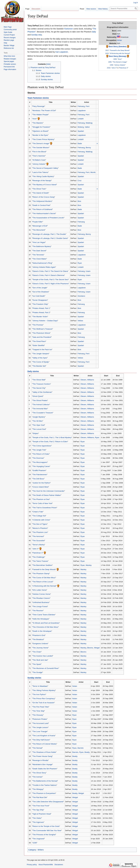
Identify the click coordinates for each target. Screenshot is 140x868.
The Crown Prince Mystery (43, 139)
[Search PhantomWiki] (124, 8)
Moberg (81, 127)
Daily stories (33, 371)
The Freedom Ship (40, 304)
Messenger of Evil (40, 226)
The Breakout (38, 639)
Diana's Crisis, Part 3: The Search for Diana (50, 271)
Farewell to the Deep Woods (120, 50)
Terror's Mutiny (39, 545)
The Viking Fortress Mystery (44, 690)
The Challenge (39, 557)
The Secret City (39, 388)
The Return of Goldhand (42, 209)
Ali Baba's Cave (39, 160)
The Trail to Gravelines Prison (45, 508)
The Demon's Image (120, 62)
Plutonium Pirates (40, 719)
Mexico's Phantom (40, 528)
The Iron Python (39, 694)
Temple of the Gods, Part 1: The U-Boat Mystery (52, 437)
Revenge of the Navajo (42, 181)
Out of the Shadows (41, 292)
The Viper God (39, 425)
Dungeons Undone (40, 644)
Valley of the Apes (40, 358)
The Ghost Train (39, 189)
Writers (41, 850)
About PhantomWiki (46, 865)
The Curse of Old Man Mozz (44, 578)
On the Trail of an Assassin (43, 703)
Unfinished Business (41, 602)
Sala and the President (42, 337)
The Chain (37, 652)
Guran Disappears (40, 300)
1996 (111, 65)
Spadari (81, 131)
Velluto (80, 321)
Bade (80, 143)
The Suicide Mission (41, 148)
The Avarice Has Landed (43, 656)
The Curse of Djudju (41, 362)
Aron (120, 59)
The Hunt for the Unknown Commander (49, 491)
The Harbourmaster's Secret (44, 213)
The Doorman (38, 458)
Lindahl (81, 119)
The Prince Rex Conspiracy (44, 699)
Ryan (80, 263)
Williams (91, 380)
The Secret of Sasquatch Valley (45, 168)
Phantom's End (39, 635)
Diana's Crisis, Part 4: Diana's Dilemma (48, 275)
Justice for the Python (41, 483)
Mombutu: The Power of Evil (44, 111)
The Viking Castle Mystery (43, 176)
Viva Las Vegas (39, 242)
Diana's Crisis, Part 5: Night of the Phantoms (51, 284)
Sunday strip (37, 35)
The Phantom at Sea (41, 499)
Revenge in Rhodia (40, 760)
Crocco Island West (41, 487)
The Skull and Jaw (40, 660)
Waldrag (89, 123)
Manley (89, 565)
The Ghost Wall (39, 380)
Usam (88, 271)
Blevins (90, 648)
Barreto (81, 748)
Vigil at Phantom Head (42, 814)
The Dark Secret (39, 251)
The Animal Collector (41, 405)
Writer (120, 40)
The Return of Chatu (41, 454)
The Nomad (37, 748)
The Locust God (39, 429)
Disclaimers (59, 865)
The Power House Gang (42, 756)
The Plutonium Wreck (41, 333)
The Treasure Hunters (41, 384)
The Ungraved (38, 839)
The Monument (39, 230)
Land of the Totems (40, 172)
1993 (115, 59)
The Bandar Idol (39, 366)
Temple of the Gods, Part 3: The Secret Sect (51, 280)
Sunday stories (34, 678)
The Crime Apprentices (42, 446)
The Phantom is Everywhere (44, 793)
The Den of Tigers (40, 524)
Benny (88, 148)
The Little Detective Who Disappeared (48, 802)
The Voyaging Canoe (41, 466)
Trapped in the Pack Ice (42, 350)
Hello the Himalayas (41, 619)
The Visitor (37, 818)
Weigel (97, 648)
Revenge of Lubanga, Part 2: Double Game (50, 238)
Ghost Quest (38, 396)
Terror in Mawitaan (40, 686)
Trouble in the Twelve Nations (45, 785)
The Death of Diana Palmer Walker (47, 495)
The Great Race (39, 341)
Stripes (35, 433)
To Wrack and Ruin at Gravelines (46, 623)
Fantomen (68, 29)
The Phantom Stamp (41, 574)
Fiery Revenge (39, 106)
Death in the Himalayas (42, 631)
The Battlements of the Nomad (45, 781)
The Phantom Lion (40, 532)
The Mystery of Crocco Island (45, 185)
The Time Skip (38, 711)
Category (32, 850)
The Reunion (38, 611)
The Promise (38, 325)
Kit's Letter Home (40, 590)
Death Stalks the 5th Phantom (45, 769)
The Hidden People (40, 115)
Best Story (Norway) (118, 56)
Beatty (87, 752)
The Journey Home (40, 648)
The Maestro (38, 123)
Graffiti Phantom (39, 470)
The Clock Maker (40, 259)
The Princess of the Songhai (44, 835)
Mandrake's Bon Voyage (43, 764)
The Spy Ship (38, 810)
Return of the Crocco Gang (44, 197)
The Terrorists (38, 255)
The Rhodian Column (41, 598)
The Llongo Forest (40, 606)
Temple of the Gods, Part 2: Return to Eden (50, 442)
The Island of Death (41, 193)
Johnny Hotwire (120, 65)
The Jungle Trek (39, 450)
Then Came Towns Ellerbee (44, 615)
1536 (35, 843)
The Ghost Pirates (40, 400)
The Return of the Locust (43, 582)
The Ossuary (38, 715)
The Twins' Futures (40, 561)
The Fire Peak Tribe (41, 707)
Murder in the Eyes (40, 135)
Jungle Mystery (39, 417)
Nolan (75, 686)
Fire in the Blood (39, 152)
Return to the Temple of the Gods (46, 826)
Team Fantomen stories (38, 98)
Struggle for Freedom (41, 127)
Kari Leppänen (62, 52)
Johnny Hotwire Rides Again (44, 267)
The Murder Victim (40, 317)
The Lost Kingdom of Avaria (44, 736)
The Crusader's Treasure (43, 413)
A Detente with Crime (41, 520)
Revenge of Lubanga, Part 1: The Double (49, 234)
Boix (79, 201)
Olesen (83, 380)
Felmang (81, 106)
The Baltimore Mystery (42, 246)
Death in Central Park (41, 205)
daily (94, 32)
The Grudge (38, 672)
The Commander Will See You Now (47, 830)
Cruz (80, 181)
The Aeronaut (38, 536)
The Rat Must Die (40, 797)
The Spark (37, 664)
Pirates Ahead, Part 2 (41, 312)
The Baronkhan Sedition (42, 565)
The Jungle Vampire (41, 354)
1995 (110, 62)
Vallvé (87, 127)
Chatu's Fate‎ (38, 512)
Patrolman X (124, 68)
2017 (107, 50)
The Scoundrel (39, 541)
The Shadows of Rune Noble (44, 752)
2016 (109, 68)
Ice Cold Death (39, 296)
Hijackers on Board (40, 131)
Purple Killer (38, 222)
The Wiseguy (38, 789)
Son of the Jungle (40, 288)
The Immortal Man (40, 409)
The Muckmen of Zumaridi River (46, 668)
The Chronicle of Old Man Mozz (45, 627)
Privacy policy (32, 865)
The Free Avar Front (41, 806)
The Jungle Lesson (40, 727)
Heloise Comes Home (41, 594)
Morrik (93, 172)
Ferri (88, 106)
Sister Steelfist (38, 345)
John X (114, 68)
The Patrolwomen (40, 475)
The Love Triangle (40, 731)
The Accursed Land (41, 723)
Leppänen (82, 111)
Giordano (81, 296)
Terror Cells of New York (42, 503)
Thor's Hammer (39, 156)
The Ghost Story (39, 773)
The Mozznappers (40, 462)
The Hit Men (38, 421)
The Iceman (37, 777)
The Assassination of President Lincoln (48, 218)
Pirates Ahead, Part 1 (41, 308)
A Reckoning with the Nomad (120, 53)
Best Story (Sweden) (118, 47)
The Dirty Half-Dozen (41, 740)
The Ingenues (38, 822)
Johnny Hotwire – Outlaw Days (45, 321)
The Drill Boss (38, 479)
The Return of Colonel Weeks (45, 744)
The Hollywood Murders (42, 201)
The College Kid (39, 516)
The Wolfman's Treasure (43, 329)
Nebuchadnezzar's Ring (42, 263)
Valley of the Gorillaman (42, 392)
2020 (107, 53)
